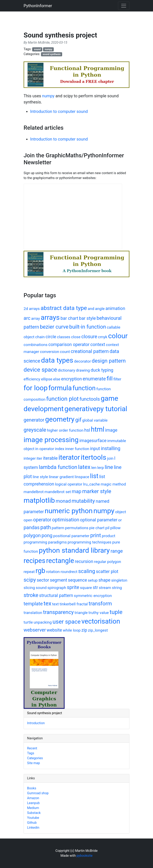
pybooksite (84, 856)
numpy (49, 49)
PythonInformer (38, 6)
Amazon (33, 798)
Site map (34, 763)
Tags (31, 753)
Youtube (33, 818)
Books (32, 788)
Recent (32, 748)
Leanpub (33, 803)
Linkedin (33, 828)
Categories (35, 758)
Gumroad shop (38, 793)
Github (32, 823)
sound (37, 49)
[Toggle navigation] (124, 6)
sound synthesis (52, 54)
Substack (34, 813)
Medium (33, 808)
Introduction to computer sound (59, 111)
